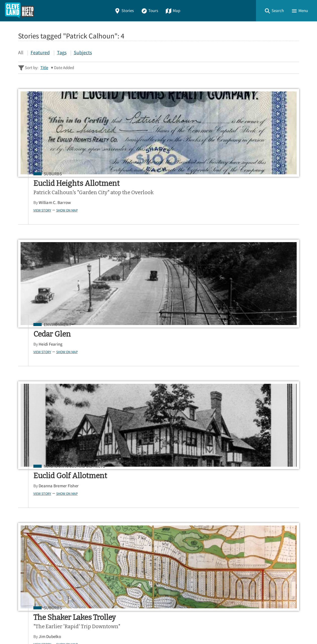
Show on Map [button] (57, 225)
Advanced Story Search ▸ (41, 470)
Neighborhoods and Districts (269, 174)
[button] (274, 11)
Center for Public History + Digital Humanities (70, 620)
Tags (62, 52)
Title (44, 68)
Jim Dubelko (40, 384)
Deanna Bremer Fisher (253, 194)
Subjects (83, 52)
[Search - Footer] (159, 457)
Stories (124, 11)
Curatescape (67, 627)
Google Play (278, 502)
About (26, 566)
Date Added (64, 68)
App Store (237, 502)
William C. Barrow (45, 218)
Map (173, 11)
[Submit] (292, 457)
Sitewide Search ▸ (34, 477)
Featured (40, 52)
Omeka (46, 627)
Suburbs (43, 174)
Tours (150, 11)
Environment (150, 174)
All (21, 52)
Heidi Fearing (143, 194)
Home (25, 530)
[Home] (20, 11)
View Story (33, 225)
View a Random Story (44, 593)
